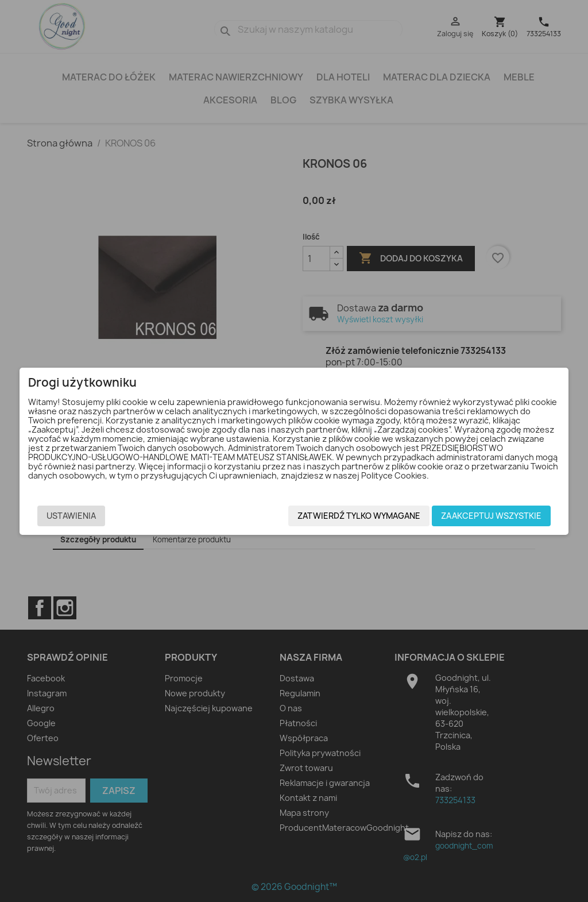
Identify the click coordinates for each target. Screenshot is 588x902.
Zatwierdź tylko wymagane (365, 516)
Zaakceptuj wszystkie (497, 516)
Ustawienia (65, 516)
